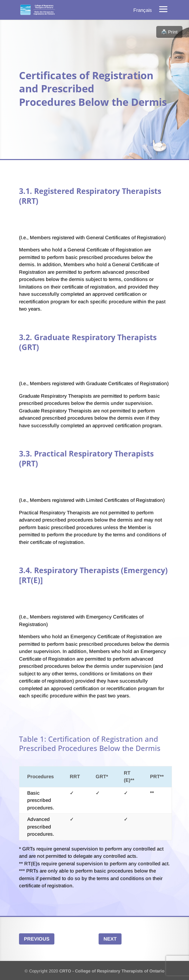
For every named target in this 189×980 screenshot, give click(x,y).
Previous (37, 939)
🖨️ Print (169, 32)
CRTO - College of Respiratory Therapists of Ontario (112, 971)
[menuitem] (143, 10)
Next (110, 939)
